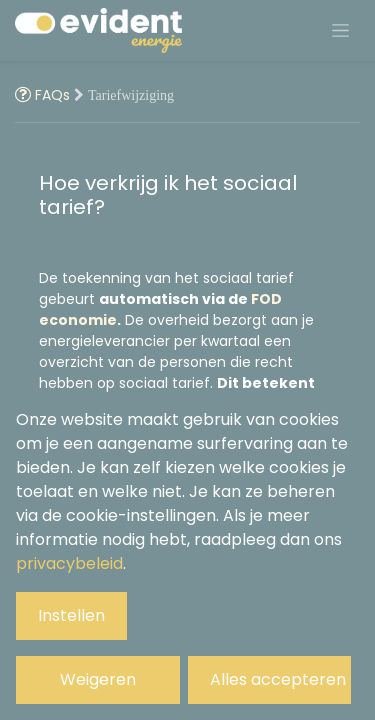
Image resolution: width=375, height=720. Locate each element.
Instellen (71, 615)
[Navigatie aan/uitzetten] (340, 31)
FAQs (44, 95)
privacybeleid (69, 563)
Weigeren (98, 679)
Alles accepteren (278, 679)
